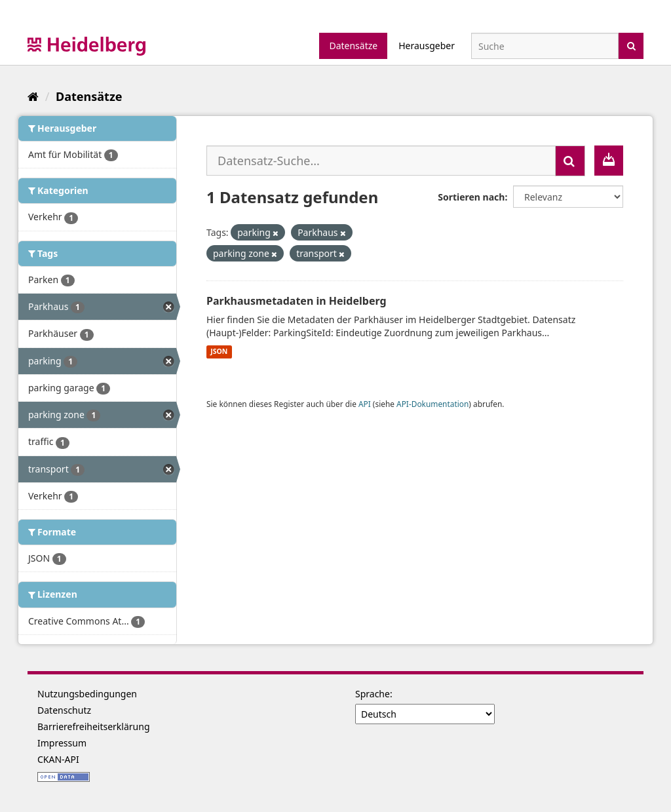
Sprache (373, 694)
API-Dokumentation (432, 404)
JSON (219, 352)
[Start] (33, 96)
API (365, 404)
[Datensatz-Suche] (545, 46)
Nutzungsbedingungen (87, 694)
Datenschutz (64, 710)
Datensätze (353, 46)
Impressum (62, 743)
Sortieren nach (471, 197)
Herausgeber (427, 46)
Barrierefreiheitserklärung (94, 726)
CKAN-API (58, 759)
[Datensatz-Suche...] (381, 161)
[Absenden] (631, 45)
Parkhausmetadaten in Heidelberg (297, 301)
